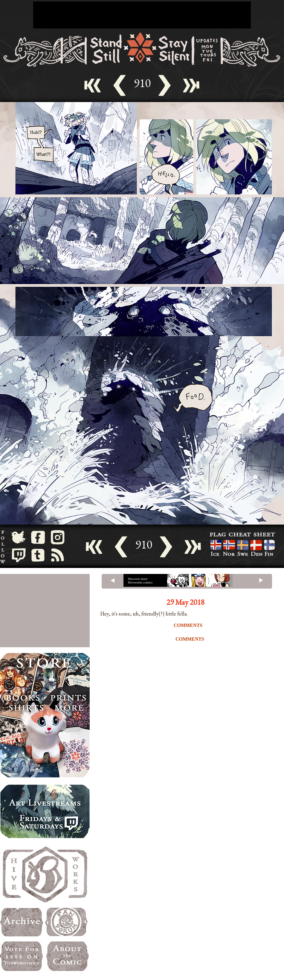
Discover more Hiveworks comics (140, 581)
